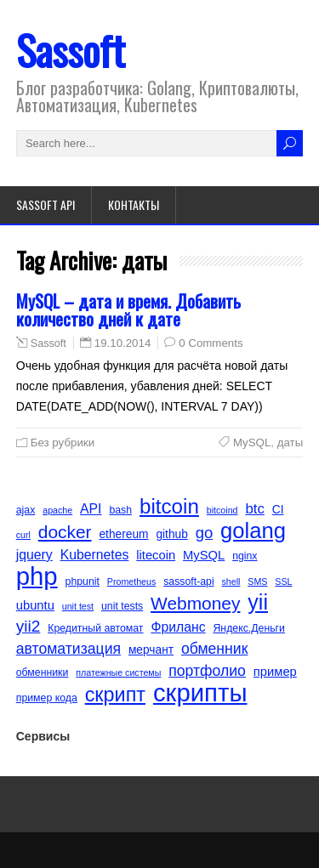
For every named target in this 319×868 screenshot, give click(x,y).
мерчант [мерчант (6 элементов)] (151, 650)
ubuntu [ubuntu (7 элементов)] (35, 605)
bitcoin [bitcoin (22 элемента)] (169, 507)
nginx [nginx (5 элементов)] (245, 556)
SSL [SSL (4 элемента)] (283, 582)
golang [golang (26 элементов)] (253, 530)
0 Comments (211, 343)
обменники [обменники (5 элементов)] (43, 672)
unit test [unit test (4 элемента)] (78, 606)
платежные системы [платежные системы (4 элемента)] (118, 672)
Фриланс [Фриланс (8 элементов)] (178, 627)
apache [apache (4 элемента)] (57, 510)
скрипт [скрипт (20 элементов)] (115, 695)
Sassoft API (46, 204)
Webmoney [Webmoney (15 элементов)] (195, 603)
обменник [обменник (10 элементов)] (214, 649)
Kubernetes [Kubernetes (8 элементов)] (95, 555)
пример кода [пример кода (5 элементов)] (47, 698)
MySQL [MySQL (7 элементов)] (204, 555)
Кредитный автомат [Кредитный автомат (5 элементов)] (95, 628)
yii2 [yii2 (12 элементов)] (28, 626)
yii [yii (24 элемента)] (258, 602)
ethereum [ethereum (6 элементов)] (123, 534)
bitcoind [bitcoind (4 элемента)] (222, 510)
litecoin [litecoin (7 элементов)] (156, 555)
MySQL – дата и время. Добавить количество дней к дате (128, 309)
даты (291, 443)
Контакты (134, 204)
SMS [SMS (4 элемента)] (257, 582)
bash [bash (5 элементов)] (120, 510)
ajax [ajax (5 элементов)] (26, 510)
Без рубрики (63, 443)
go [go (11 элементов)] (205, 533)
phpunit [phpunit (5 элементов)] (83, 582)
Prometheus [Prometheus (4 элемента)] (131, 582)
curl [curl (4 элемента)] (23, 535)
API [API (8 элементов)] (91, 509)
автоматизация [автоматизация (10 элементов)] (68, 649)
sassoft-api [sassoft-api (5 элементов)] (188, 582)
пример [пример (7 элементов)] (275, 672)
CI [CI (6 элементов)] (278, 510)
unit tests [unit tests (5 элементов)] (122, 606)
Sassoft (71, 50)
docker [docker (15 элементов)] (65, 532)
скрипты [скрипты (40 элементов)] (200, 693)
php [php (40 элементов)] (37, 576)
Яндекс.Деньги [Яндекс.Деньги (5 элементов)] (249, 628)
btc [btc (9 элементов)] (254, 509)
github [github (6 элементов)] (171, 534)
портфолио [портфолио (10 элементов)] (207, 671)
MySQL (252, 443)
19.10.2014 (123, 343)
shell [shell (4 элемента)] (231, 582)
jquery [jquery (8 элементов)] (34, 555)
